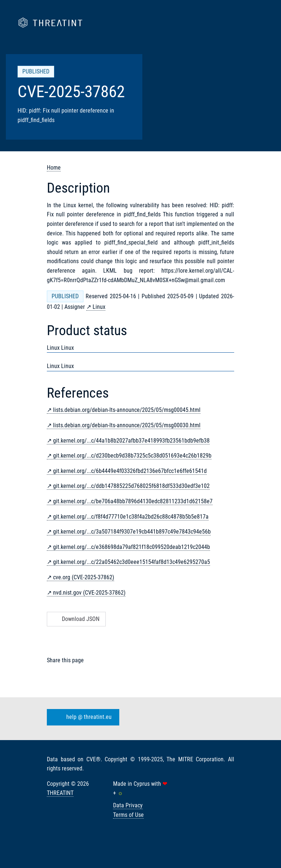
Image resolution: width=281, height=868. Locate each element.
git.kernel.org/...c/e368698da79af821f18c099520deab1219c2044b (132, 547)
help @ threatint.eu (82, 717)
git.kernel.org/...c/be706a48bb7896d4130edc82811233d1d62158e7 (133, 501)
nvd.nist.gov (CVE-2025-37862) (89, 593)
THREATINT (60, 793)
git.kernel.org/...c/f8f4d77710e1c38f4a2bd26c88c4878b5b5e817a (131, 517)
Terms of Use (128, 815)
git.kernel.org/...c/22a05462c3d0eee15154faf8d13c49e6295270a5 (132, 562)
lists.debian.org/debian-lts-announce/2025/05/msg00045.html (127, 410)
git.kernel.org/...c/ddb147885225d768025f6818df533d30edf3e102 (131, 486)
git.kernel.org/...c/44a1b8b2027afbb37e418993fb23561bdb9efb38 (131, 441)
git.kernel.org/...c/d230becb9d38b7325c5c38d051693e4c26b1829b (132, 456)
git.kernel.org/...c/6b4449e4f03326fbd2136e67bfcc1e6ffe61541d (130, 471)
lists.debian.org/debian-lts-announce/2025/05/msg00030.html (127, 425)
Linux (99, 307)
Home (54, 168)
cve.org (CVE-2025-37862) (84, 577)
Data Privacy (128, 805)
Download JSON (76, 619)
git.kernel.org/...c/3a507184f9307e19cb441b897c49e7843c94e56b (132, 532)
